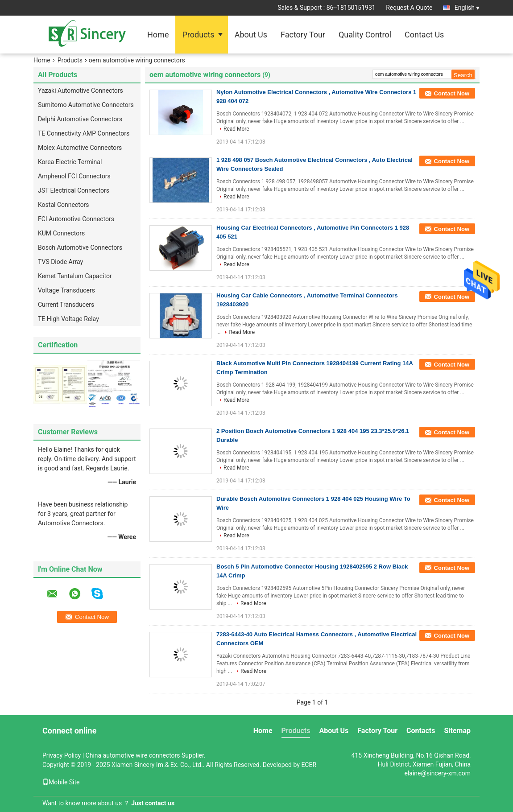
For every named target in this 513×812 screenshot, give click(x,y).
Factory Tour (303, 35)
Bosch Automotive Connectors (80, 247)
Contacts (421, 731)
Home (158, 35)
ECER (309, 765)
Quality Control (365, 35)
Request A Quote (409, 8)
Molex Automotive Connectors (80, 148)
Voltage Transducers (66, 290)
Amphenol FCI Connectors (74, 176)
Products (198, 35)
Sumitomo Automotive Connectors (86, 105)
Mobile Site (61, 782)
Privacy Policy (62, 755)
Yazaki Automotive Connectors (81, 91)
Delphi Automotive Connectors (80, 119)
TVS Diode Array (60, 262)
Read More (236, 129)
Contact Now (452, 93)
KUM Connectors (61, 233)
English (467, 8)
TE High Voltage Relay (68, 319)
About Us (251, 35)
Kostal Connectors (64, 205)
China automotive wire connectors (133, 755)
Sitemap (457, 731)
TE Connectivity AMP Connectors (84, 133)
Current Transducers (66, 305)
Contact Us (424, 35)
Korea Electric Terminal (70, 162)
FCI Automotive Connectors (76, 219)
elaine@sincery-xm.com (437, 773)
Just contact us (153, 803)
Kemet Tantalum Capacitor (75, 276)
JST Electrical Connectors (74, 190)
